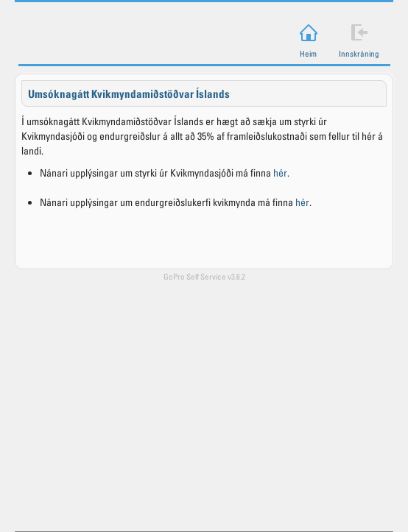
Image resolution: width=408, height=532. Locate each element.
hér (280, 173)
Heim (308, 53)
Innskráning (359, 53)
